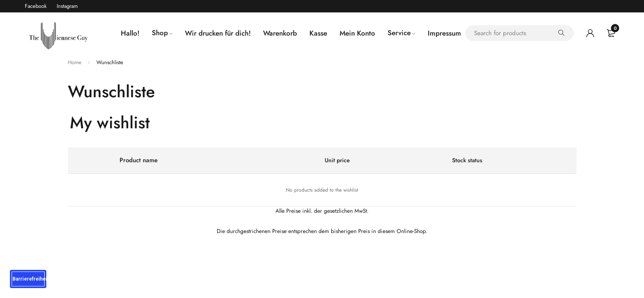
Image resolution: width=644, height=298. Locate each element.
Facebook (36, 6)
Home (75, 62)
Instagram (67, 6)
